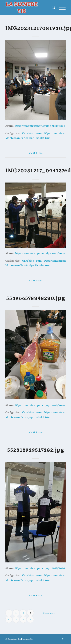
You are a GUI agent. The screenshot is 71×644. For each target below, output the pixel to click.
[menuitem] (52, 8)
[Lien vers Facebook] (63, 639)
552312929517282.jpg (36, 450)
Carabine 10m (32, 133)
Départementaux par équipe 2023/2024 (40, 126)
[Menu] (60, 8)
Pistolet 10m (43, 138)
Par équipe (27, 138)
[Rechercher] (52, 8)
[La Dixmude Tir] (29, 8)
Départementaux (55, 133)
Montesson (12, 138)
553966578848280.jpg (36, 298)
